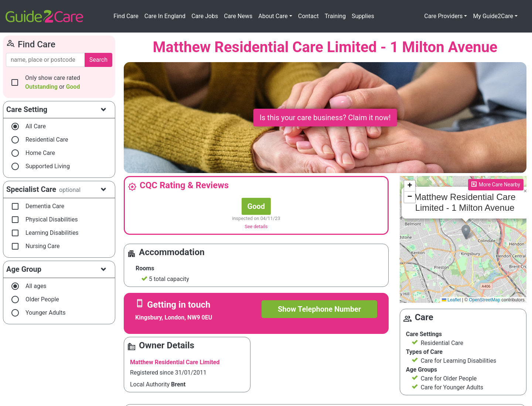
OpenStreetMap (485, 300)
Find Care (126, 16)
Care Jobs (205, 16)
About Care (273, 16)
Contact (308, 16)
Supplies (363, 16)
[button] (466, 232)
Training (335, 16)
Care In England (165, 16)
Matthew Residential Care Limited (175, 362)
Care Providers (443, 16)
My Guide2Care (493, 16)
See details (256, 226)
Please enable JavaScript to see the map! (463, 240)
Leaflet (451, 300)
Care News (238, 16)
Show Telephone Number (319, 309)
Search (98, 60)
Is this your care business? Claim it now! (325, 118)
